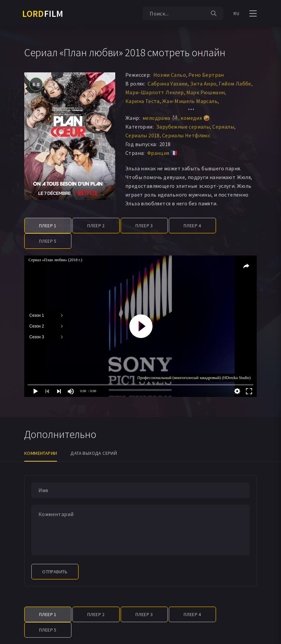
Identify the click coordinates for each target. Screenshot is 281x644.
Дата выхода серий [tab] (94, 453)
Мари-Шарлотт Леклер (155, 92)
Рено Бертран (206, 75)
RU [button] (236, 13)
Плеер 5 (48, 241)
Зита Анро (203, 83)
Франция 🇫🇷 (162, 153)
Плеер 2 (96, 226)
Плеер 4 (192, 226)
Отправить (55, 572)
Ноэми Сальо (170, 75)
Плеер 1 (48, 226)
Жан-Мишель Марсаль (190, 101)
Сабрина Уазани (168, 83)
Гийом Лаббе (235, 83)
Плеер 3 (144, 226)
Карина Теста (143, 101)
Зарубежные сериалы (183, 127)
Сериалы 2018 (143, 135)
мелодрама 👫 (160, 118)
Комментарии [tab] (41, 453)
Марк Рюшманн (206, 92)
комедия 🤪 (195, 118)
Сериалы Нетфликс (186, 135)
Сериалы (223, 127)
